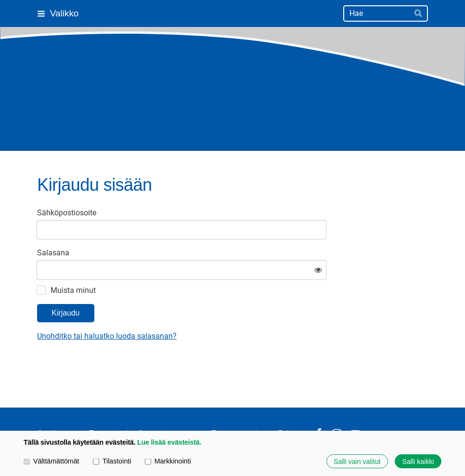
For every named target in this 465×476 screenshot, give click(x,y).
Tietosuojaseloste (241, 405)
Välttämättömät (52, 461)
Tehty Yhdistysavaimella (398, 405)
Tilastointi (112, 461)
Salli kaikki (418, 461)
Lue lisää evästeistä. (169, 442)
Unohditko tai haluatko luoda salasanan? (198, 308)
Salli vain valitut (357, 461)
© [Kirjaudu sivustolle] (41, 405)
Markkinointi (168, 461)
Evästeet (292, 405)
